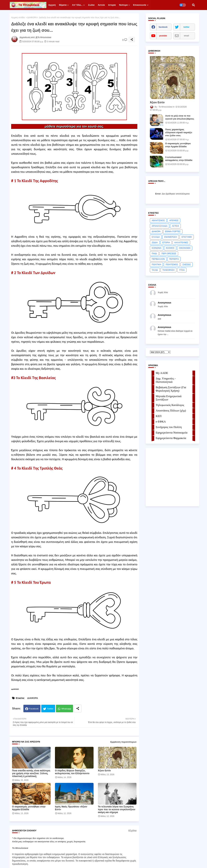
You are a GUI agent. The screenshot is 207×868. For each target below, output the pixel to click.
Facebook (34, 709)
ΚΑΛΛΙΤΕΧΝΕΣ (181, 243)
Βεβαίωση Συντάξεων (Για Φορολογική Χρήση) (171, 389)
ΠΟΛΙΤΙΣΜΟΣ (172, 265)
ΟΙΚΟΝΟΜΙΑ (185, 248)
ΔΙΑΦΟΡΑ (32, 17)
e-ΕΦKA (161, 422)
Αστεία (101, 5)
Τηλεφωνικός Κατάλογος (170, 405)
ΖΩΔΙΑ (155, 243)
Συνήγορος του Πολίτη (169, 427)
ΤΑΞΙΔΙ (155, 270)
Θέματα (63, 5)
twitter (186, 27)
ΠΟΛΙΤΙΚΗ (156, 265)
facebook (163, 27)
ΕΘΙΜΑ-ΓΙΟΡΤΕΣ (173, 232)
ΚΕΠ (159, 416)
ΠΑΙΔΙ (154, 254)
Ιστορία (112, 5)
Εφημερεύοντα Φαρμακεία (171, 438)
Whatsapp (66, 709)
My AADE (162, 373)
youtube (163, 36)
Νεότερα (123, 5)
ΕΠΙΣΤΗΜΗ (187, 237)
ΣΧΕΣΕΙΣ (187, 265)
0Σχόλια (132, 831)
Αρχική (52, 5)
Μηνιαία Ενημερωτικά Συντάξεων (169, 398)
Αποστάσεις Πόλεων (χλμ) (171, 411)
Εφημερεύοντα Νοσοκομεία (172, 433)
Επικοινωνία (140, 5)
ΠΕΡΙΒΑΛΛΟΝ (158, 259)
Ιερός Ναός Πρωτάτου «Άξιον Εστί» (71, 808)
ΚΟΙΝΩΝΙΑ (157, 248)
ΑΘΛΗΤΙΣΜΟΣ (158, 221)
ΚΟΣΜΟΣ (170, 248)
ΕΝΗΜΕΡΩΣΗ (171, 237)
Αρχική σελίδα (18, 17)
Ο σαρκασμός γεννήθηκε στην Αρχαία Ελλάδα (29, 808)
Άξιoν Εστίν (104, 771)
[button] (193, 5)
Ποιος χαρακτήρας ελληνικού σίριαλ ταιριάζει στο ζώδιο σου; (179, 132)
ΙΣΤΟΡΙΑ (166, 243)
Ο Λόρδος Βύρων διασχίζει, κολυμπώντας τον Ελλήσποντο (72, 772)
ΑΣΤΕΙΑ (175, 226)
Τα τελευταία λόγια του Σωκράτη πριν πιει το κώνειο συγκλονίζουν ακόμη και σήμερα (117, 809)
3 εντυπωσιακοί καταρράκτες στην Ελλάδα (179, 159)
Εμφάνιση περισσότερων (123, 742)
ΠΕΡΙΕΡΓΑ (174, 259)
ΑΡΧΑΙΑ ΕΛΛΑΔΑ (160, 226)
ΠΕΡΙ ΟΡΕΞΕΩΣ (169, 254)
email (187, 36)
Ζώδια (91, 5)
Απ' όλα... (77, 5)
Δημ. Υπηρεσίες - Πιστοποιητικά (166, 380)
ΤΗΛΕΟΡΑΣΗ (168, 270)
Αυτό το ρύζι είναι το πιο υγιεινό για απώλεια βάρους (180, 117)
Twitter (50, 709)
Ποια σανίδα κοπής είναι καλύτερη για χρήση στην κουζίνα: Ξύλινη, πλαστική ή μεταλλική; (31, 773)
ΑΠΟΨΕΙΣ (174, 221)
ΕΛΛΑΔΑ (156, 237)
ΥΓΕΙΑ (182, 270)
